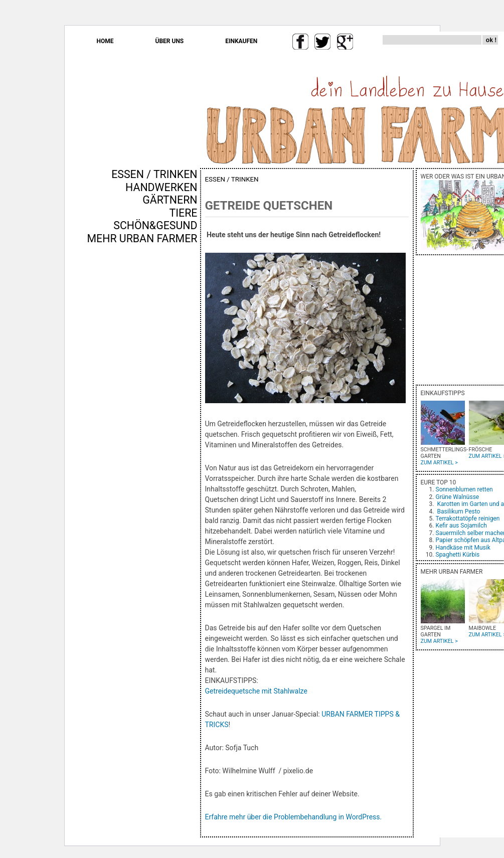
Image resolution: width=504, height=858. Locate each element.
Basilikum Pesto (458, 511)
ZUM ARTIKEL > (439, 463)
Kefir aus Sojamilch (461, 526)
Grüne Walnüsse (458, 497)
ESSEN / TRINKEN (154, 174)
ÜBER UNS (170, 41)
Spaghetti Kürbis (458, 555)
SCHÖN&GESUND (155, 225)
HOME (105, 41)
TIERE (184, 213)
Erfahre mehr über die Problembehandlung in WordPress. (294, 817)
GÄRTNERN (170, 200)
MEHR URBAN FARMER (142, 238)
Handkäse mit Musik (463, 548)
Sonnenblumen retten (464, 489)
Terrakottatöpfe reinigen (468, 519)
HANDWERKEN (161, 187)
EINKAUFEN (241, 41)
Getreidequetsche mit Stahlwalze (256, 691)
